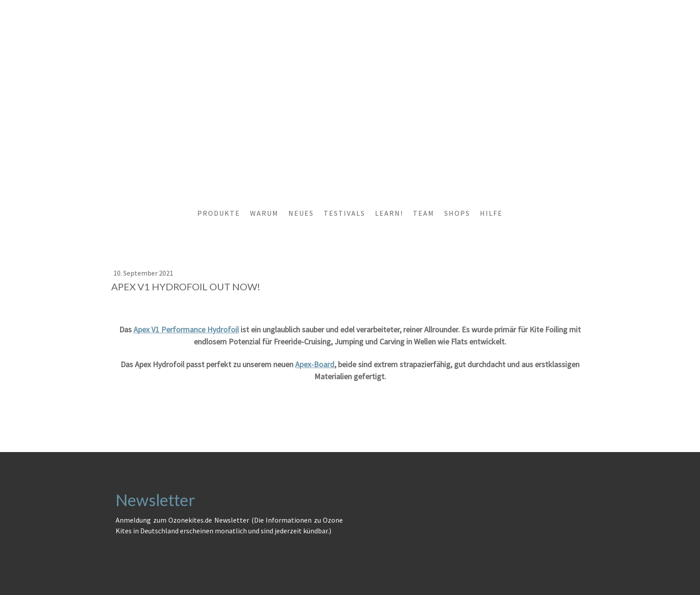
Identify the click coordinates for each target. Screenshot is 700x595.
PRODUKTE (219, 213)
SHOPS (457, 213)
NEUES (301, 213)
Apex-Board (315, 364)
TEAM (424, 213)
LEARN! (389, 213)
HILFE (491, 213)
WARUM (264, 213)
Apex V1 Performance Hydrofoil (186, 329)
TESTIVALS (344, 213)
